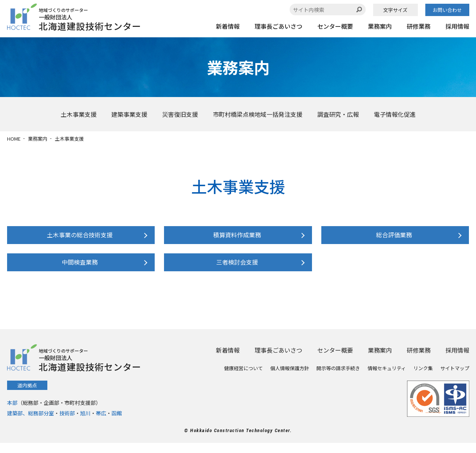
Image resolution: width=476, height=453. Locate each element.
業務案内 (380, 26)
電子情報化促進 (395, 114)
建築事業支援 (129, 114)
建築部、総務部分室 (31, 423)
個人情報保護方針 (290, 378)
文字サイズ (395, 10)
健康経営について (243, 378)
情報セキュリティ (387, 378)
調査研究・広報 (338, 114)
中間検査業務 (79, 269)
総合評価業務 (393, 237)
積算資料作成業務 (236, 237)
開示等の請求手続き (338, 378)
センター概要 (335, 26)
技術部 (67, 423)
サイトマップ (455, 378)
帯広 (101, 423)
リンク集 (423, 378)
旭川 (85, 423)
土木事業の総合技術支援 (79, 237)
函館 (117, 423)
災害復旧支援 (180, 114)
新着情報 (228, 26)
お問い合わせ (447, 10)
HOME (14, 139)
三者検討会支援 (236, 269)
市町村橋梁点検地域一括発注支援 (258, 114)
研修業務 (419, 26)
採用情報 (457, 26)
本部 (12, 413)
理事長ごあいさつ (278, 26)
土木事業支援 (79, 114)
